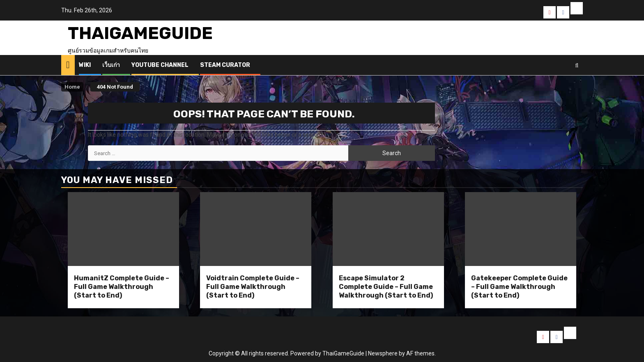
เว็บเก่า (111, 65)
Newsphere (383, 353)
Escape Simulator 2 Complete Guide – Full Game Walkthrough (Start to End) (386, 287)
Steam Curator (225, 65)
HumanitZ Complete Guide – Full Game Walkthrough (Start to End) (122, 287)
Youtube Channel (160, 65)
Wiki (85, 65)
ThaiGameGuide (140, 33)
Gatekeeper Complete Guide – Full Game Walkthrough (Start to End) (519, 287)
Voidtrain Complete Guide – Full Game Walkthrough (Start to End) (253, 287)
